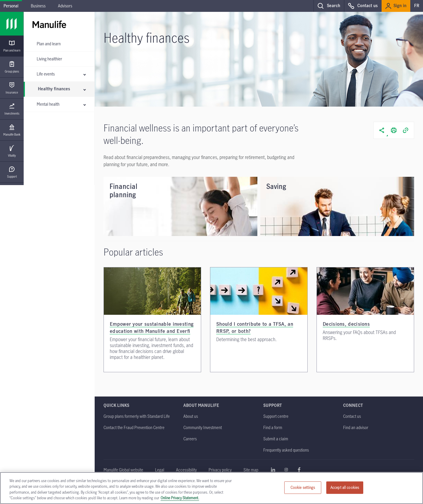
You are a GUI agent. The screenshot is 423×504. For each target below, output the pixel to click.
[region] (211, 488)
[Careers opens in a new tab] (190, 439)
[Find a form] (273, 427)
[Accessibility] (186, 470)
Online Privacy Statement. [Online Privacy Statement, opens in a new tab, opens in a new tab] (180, 498)
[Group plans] (12, 67)
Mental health (48, 104)
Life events (46, 74)
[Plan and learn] (12, 46)
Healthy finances (54, 89)
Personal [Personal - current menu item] (11, 6)
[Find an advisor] (356, 427)
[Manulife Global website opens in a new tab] (123, 470)
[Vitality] (12, 151)
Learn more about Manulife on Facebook (299, 470)
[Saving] (337, 206)
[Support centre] (276, 416)
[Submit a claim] (276, 439)
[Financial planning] (180, 206)
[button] (329, 6)
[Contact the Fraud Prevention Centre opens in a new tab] (134, 427)
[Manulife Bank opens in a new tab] (12, 130)
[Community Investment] (203, 427)
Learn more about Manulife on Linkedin (273, 470)
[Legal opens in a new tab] (160, 470)
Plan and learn (49, 44)
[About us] (191, 416)
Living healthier (49, 59)
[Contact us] (352, 416)
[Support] (12, 172)
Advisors (65, 6)
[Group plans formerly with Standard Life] (137, 416)
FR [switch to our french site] (417, 6)
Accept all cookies (345, 487)
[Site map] (251, 470)
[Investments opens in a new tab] (12, 109)
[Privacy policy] (220, 470)
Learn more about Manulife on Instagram (286, 470)
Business (38, 6)
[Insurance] (12, 88)
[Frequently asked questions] (286, 450)
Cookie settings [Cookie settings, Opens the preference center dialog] (303, 487)
